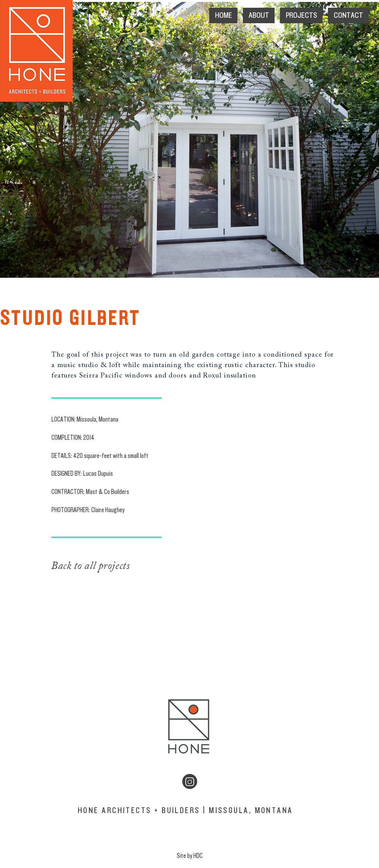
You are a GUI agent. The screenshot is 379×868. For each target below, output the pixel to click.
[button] (259, 15)
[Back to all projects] (112, 566)
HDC (198, 856)
